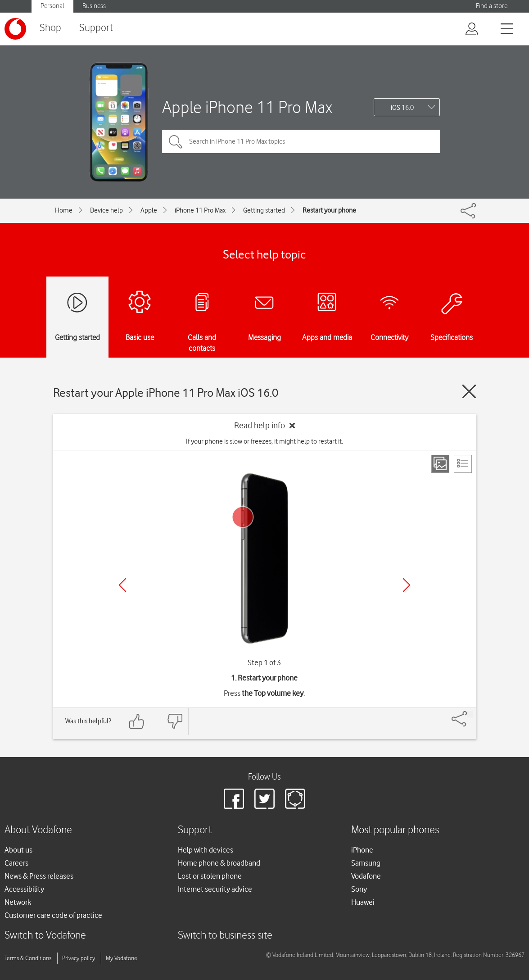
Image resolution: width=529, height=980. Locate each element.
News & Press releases (39, 876)
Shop (50, 28)
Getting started (264, 210)
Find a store (492, 6)
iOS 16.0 (402, 108)
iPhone (362, 850)
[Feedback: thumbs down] (175, 721)
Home (64, 210)
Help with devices (206, 850)
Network (18, 902)
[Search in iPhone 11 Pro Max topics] (301, 141)
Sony (359, 889)
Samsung (366, 863)
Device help (106, 210)
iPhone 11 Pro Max (200, 210)
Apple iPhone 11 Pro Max (247, 107)
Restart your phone (329, 210)
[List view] (463, 464)
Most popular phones (395, 830)
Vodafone (366, 876)
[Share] (470, 714)
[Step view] (440, 464)
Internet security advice (215, 889)
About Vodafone (38, 830)
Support (96, 28)
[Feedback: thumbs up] (137, 721)
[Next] (407, 585)
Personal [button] (52, 6)
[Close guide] (469, 391)
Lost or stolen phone (210, 876)
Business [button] (94, 6)
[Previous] (122, 585)
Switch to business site (225, 936)
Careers (16, 863)
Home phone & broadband (219, 863)
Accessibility (24, 889)
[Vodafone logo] (15, 29)
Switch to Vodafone (45, 936)
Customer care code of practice (53, 915)
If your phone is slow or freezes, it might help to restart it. (264, 441)
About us (18, 850)
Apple (149, 210)
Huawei (363, 902)
